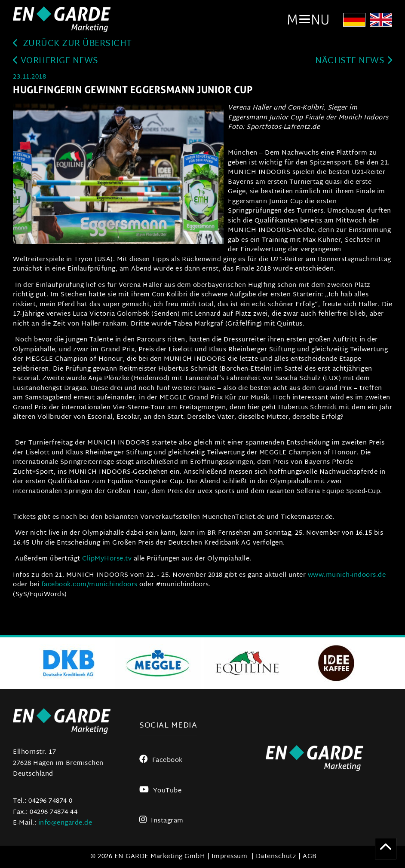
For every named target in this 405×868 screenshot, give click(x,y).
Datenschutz (276, 857)
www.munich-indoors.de (347, 575)
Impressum (230, 857)
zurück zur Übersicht (72, 44)
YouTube (160, 791)
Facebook (161, 760)
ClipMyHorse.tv (107, 559)
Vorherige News (56, 61)
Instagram (161, 821)
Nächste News (354, 61)
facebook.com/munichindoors (89, 585)
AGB (310, 857)
